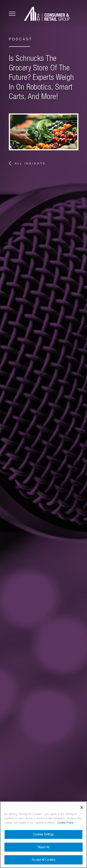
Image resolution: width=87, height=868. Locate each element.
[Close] (82, 810)
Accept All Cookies (43, 862)
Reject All (43, 849)
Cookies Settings (43, 837)
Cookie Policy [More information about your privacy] (65, 825)
